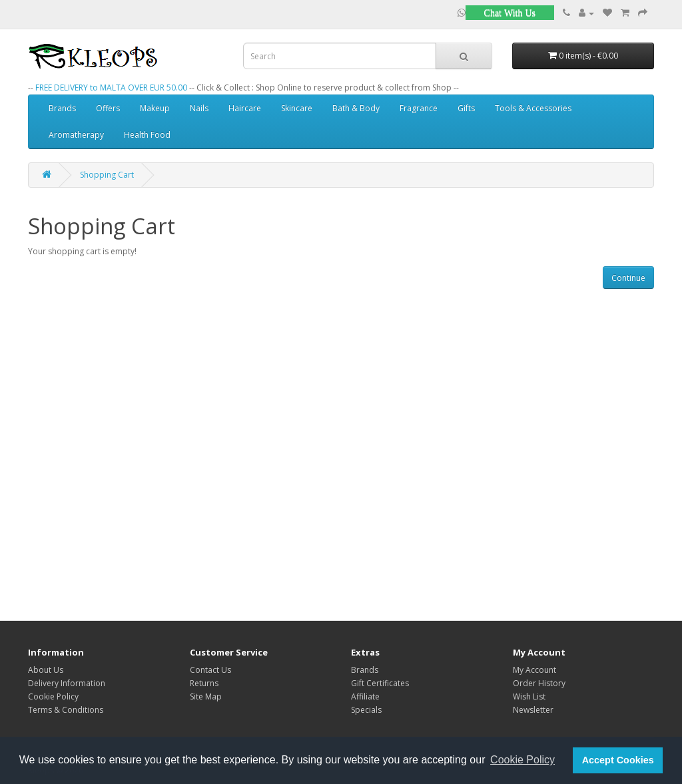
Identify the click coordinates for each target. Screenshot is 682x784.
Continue (628, 278)
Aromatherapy (76, 135)
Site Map (206, 696)
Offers (108, 108)
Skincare (297, 108)
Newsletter (533, 710)
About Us (46, 670)
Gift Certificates (380, 683)
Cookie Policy (53, 696)
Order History (539, 683)
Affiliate (365, 696)
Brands (62, 108)
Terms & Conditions (66, 710)
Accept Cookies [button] (618, 760)
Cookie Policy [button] (522, 760)
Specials (366, 710)
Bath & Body (356, 108)
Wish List (529, 696)
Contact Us (210, 670)
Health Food (147, 135)
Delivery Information (67, 683)
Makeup (155, 108)
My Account (534, 670)
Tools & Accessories (533, 108)
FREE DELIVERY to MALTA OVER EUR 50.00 (111, 88)
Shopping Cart (107, 175)
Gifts (466, 108)
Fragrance (419, 108)
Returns (204, 683)
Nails (199, 108)
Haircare (245, 108)
